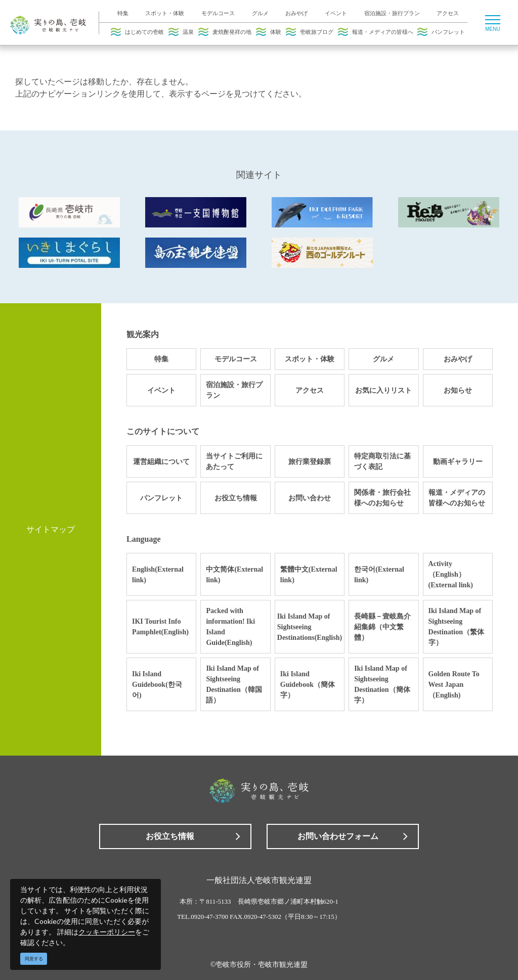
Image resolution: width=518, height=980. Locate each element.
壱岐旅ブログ (310, 32)
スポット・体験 (165, 13)
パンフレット (441, 32)
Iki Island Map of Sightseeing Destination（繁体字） (456, 627)
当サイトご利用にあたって (234, 461)
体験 (269, 32)
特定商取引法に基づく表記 (382, 461)
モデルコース (218, 13)
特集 (123, 13)
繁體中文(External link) (309, 575)
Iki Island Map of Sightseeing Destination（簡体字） (382, 684)
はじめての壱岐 (137, 32)
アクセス (448, 13)
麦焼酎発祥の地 (225, 32)
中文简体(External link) (234, 575)
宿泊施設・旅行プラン (392, 13)
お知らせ (458, 390)
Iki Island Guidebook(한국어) (157, 685)
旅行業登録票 (310, 462)
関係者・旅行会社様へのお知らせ (382, 498)
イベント (336, 13)
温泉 (181, 32)
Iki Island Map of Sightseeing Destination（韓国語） (234, 684)
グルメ (260, 13)
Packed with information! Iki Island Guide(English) (230, 627)
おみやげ (296, 13)
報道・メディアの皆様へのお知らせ (457, 498)
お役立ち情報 (236, 498)
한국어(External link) (379, 575)
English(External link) (158, 575)
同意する (34, 959)
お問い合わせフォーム (338, 836)
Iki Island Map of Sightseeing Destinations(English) (310, 627)
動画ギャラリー (458, 462)
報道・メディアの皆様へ (376, 32)
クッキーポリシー (107, 932)
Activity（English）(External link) (451, 574)
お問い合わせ (310, 498)
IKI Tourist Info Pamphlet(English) (160, 627)
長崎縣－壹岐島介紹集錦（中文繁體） (382, 627)
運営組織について (161, 462)
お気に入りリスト (383, 390)
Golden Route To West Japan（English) (454, 685)
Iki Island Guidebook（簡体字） (308, 685)
